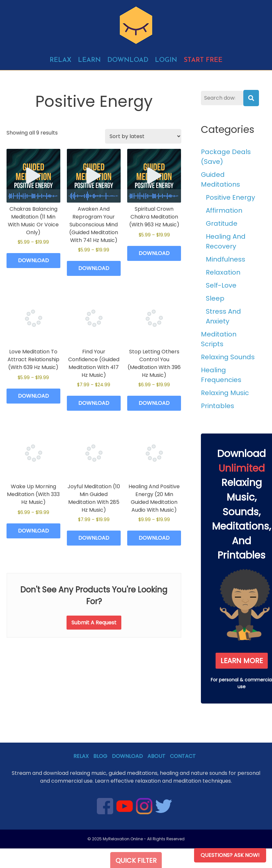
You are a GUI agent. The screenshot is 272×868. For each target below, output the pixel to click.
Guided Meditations (220, 179)
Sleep (215, 298)
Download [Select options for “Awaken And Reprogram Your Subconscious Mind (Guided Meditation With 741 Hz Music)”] (94, 268)
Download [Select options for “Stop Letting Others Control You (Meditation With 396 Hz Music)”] (154, 403)
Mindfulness (226, 259)
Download (128, 60)
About (156, 756)
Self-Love (221, 285)
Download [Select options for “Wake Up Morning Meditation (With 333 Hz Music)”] (33, 531)
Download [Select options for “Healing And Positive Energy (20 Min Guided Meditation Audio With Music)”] (154, 538)
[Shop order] (143, 136)
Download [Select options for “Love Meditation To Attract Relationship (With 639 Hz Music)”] (33, 396)
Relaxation (223, 272)
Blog (100, 756)
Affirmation (224, 210)
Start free (203, 60)
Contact (183, 756)
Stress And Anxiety (223, 316)
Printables (218, 406)
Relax (60, 60)
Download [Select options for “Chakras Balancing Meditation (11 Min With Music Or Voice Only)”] (33, 260)
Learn (89, 60)
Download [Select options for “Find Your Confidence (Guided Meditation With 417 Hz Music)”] (94, 403)
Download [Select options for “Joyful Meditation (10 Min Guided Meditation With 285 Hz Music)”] (94, 538)
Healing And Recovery (226, 241)
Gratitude (222, 223)
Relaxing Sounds (228, 357)
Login (166, 60)
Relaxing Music (225, 393)
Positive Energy (230, 197)
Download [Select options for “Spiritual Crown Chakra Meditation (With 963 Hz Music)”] (154, 253)
